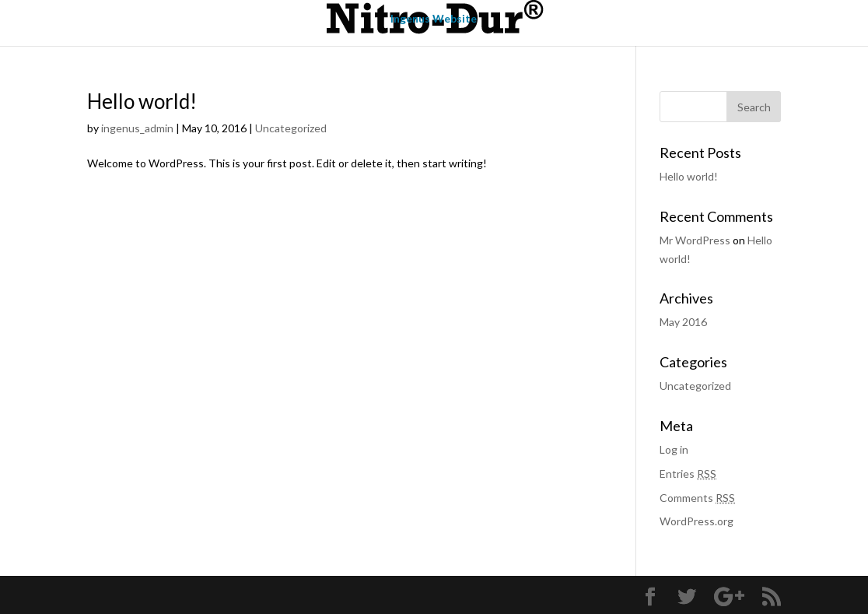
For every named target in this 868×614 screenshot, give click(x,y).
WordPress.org (696, 521)
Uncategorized (291, 128)
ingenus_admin (137, 128)
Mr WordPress (695, 240)
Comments (697, 498)
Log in (674, 449)
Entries (688, 474)
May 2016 (683, 322)
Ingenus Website (434, 19)
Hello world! (142, 101)
